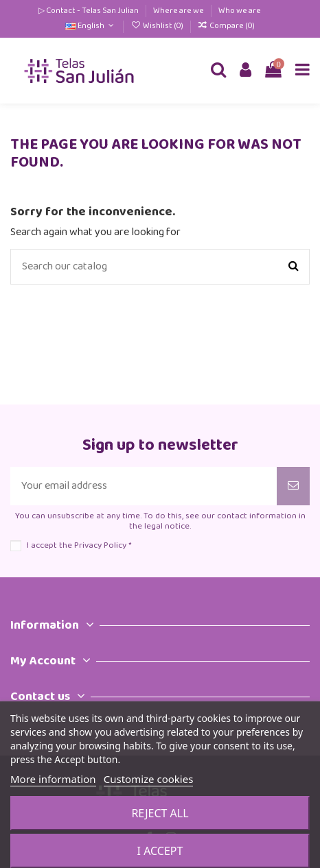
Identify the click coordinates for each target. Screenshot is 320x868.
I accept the (79, 545)
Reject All (160, 813)
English (91, 26)
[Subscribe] (293, 486)
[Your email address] (144, 486)
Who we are (240, 11)
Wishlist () (157, 26)
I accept (160, 851)
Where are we (179, 11)
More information (53, 779)
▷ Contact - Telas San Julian (89, 11)
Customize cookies (149, 779)
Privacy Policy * (103, 545)
